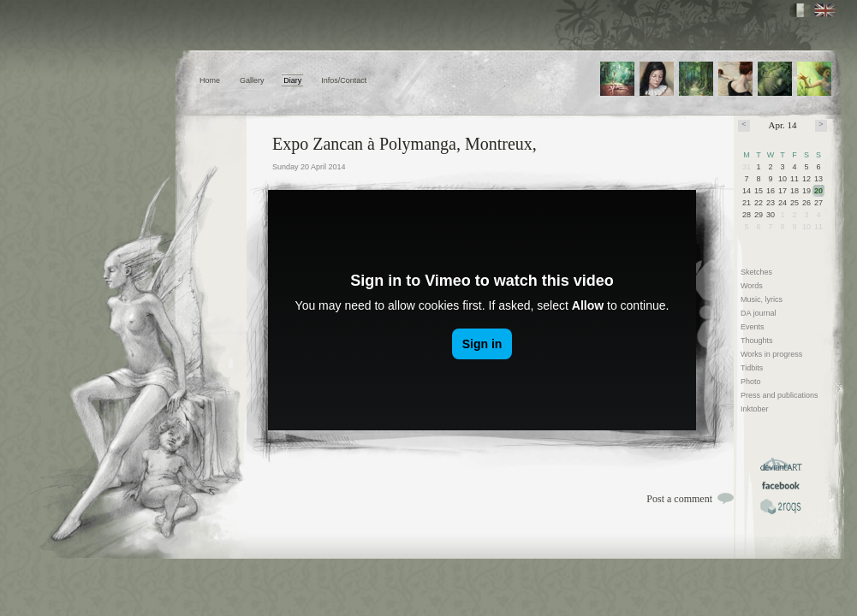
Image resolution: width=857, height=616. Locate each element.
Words (752, 286)
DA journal (759, 313)
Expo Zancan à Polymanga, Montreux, (405, 144)
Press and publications (780, 395)
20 (818, 191)
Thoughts (757, 341)
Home (210, 80)
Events (753, 327)
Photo (751, 382)
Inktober (755, 409)
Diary (292, 80)
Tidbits (752, 368)
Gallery (252, 80)
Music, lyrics (762, 299)
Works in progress (771, 354)
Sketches (756, 272)
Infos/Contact (344, 80)
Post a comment (679, 499)
